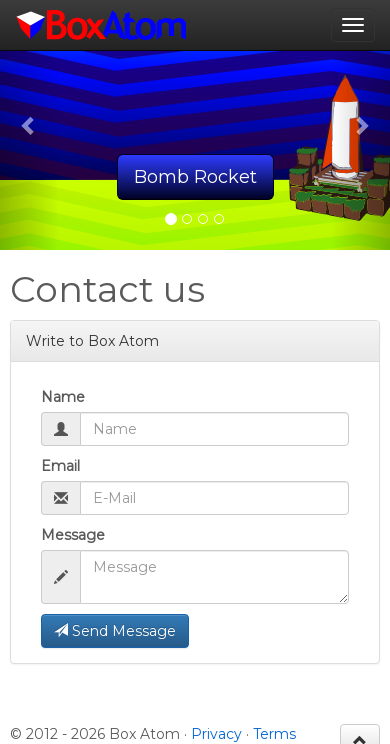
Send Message (115, 631)
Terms (274, 734)
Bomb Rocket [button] (195, 177)
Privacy (216, 734)
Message (73, 535)
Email (60, 466)
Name (63, 397)
